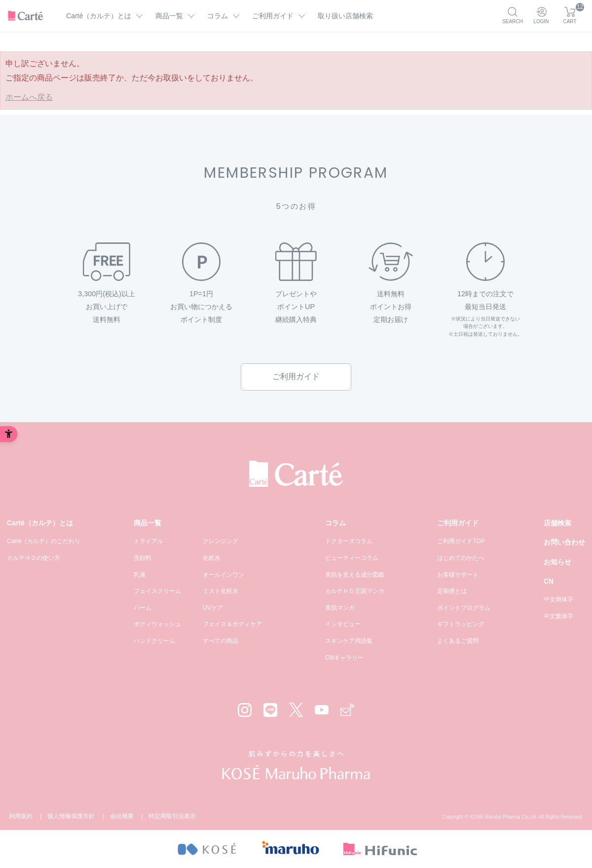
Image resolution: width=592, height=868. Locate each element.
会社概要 (122, 816)
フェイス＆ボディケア (232, 624)
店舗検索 (557, 523)
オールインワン (223, 575)
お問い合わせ (564, 542)
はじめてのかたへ (461, 558)
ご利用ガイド (296, 376)
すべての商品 (221, 641)
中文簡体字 (558, 599)
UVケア (213, 608)
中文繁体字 (558, 616)
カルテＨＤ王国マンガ (355, 591)
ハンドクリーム (154, 641)
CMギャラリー (345, 658)
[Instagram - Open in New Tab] (245, 710)
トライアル (148, 541)
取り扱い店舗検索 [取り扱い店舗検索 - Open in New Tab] (345, 16)
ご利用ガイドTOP (461, 541)
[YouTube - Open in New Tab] (322, 710)
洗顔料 (143, 558)
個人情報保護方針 (71, 816)
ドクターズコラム (349, 541)
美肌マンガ (340, 608)
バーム (143, 608)
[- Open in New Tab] (206, 849)
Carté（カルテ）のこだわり (44, 541)
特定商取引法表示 (172, 816)
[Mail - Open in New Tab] (347, 710)
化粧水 (212, 558)
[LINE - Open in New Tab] (270, 710)
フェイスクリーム (157, 591)
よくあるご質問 (458, 641)
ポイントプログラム (464, 608)
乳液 (140, 575)
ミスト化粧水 (221, 591)
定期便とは (452, 591)
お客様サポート (458, 575)
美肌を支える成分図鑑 (355, 575)
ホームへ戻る (29, 97)
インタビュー (343, 624)
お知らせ (557, 562)
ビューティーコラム (352, 558)
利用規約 (21, 816)
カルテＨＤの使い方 (34, 558)
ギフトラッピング (461, 624)
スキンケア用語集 (349, 641)
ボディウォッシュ (157, 624)
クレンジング (221, 541)
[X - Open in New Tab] (296, 710)
